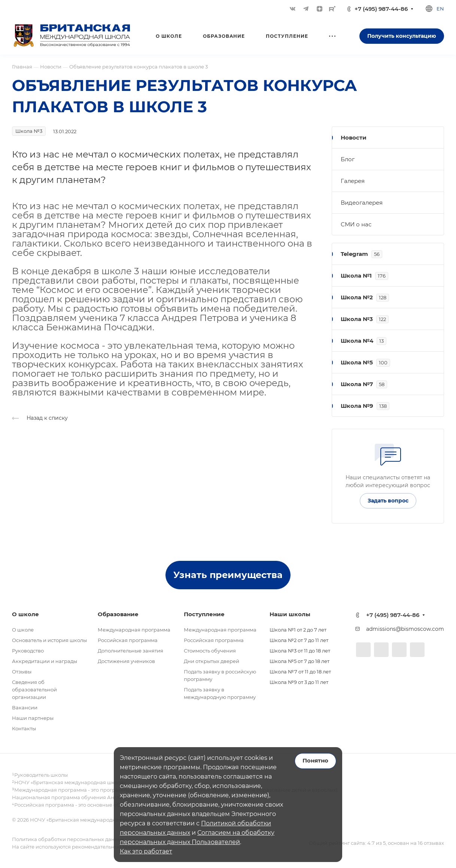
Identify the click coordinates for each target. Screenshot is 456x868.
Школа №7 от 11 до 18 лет (300, 672)
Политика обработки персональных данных (68, 839)
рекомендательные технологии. (112, 847)
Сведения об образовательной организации (34, 690)
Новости (354, 137)
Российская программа (128, 640)
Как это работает (146, 851)
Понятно (315, 761)
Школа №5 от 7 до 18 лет (300, 661)
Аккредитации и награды (45, 661)
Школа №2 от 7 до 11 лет (299, 640)
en (440, 9)
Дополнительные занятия (130, 651)
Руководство (28, 651)
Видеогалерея (362, 203)
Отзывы (22, 672)
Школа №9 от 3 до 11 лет (299, 682)
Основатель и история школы (49, 640)
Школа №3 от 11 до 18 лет (300, 651)
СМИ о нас (356, 224)
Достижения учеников (126, 661)
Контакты (24, 728)
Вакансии (25, 707)
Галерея (353, 181)
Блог (348, 159)
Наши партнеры (33, 718)
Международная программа (134, 630)
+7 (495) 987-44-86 (381, 9)
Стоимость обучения (210, 651)
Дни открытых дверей (212, 661)
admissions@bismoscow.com (405, 629)
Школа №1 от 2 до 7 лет (298, 630)
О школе (23, 630)
